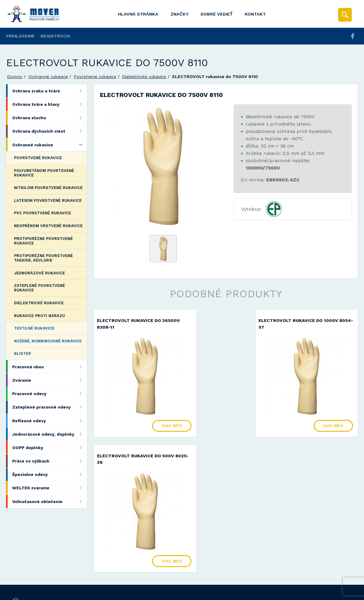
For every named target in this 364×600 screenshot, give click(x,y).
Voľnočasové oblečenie (50, 501)
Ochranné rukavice (48, 77)
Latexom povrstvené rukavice (48, 200)
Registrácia (55, 36)
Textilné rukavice (34, 328)
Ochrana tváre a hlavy (50, 104)
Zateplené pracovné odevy (50, 407)
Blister (23, 354)
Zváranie (50, 380)
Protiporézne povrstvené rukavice (43, 241)
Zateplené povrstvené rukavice (39, 288)
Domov (15, 77)
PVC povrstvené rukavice (43, 213)
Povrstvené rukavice (95, 77)
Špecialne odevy (50, 475)
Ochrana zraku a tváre (50, 91)
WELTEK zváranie (50, 488)
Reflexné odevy (50, 421)
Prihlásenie (20, 36)
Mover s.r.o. (58, 580)
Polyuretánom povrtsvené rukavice (44, 173)
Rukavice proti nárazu (39, 316)
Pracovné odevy (50, 394)
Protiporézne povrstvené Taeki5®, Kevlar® (43, 258)
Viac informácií (280, 593)
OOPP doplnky (50, 447)
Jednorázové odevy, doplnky (50, 434)
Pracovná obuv (50, 367)
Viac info (151, 419)
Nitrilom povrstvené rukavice (48, 188)
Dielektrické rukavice (144, 77)
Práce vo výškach (50, 461)
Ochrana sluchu (50, 118)
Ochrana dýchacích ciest (50, 131)
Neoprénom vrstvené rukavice (48, 226)
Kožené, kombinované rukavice (48, 341)
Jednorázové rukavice (39, 273)
